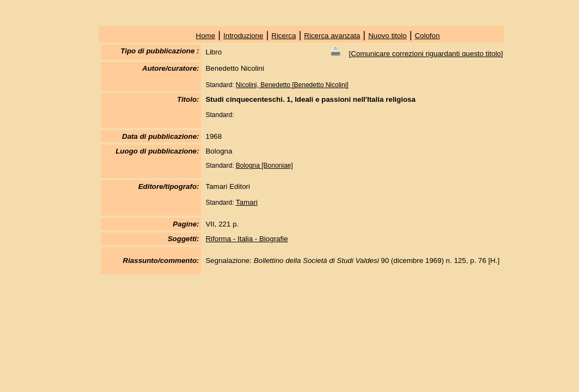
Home (206, 36)
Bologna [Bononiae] (264, 166)
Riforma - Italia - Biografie (246, 239)
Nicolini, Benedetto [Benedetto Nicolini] (292, 85)
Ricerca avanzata (332, 36)
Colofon (427, 36)
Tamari (247, 202)
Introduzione (243, 36)
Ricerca (284, 36)
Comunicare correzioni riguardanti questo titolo (426, 54)
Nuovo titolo (387, 36)
